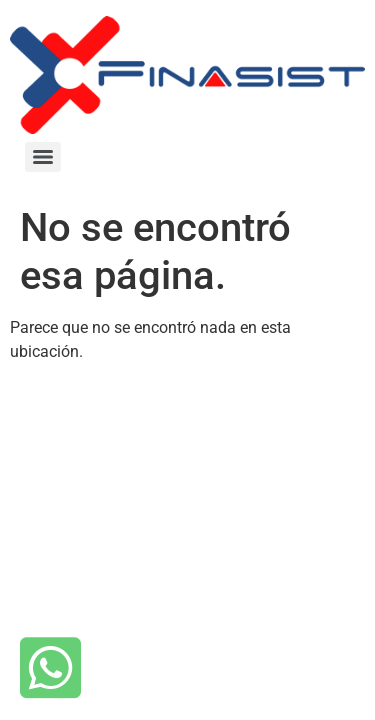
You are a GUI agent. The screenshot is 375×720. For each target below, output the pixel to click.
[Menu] (43, 157)
